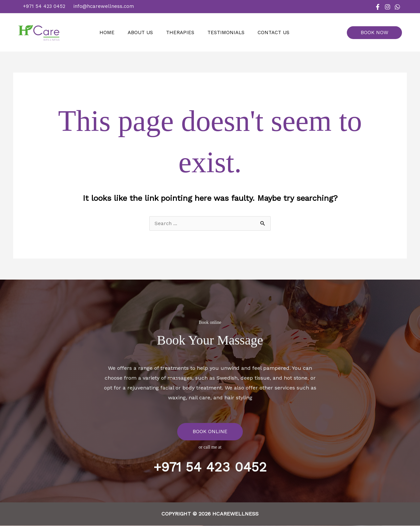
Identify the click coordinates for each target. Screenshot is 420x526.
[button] (377, 33)
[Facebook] (378, 7)
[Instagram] (388, 7)
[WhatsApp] (397, 7)
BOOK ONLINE (210, 432)
